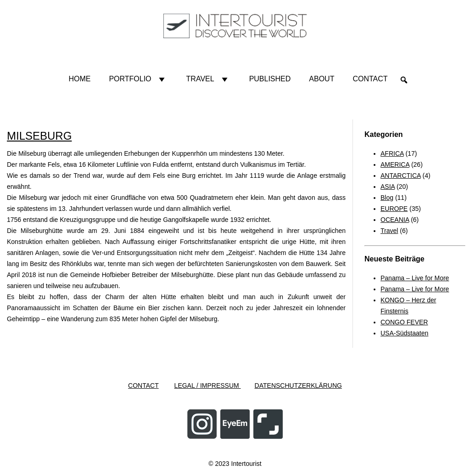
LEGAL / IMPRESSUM (208, 385)
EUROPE (394, 209)
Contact (370, 79)
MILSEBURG (39, 136)
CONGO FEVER (404, 322)
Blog (387, 198)
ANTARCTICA (401, 176)
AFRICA (392, 153)
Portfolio (138, 79)
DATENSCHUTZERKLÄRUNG (298, 385)
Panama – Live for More (415, 278)
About (322, 79)
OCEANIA (395, 220)
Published (270, 79)
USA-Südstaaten (404, 333)
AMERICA (395, 164)
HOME (79, 79)
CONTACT (143, 385)
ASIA (388, 187)
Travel (209, 79)
